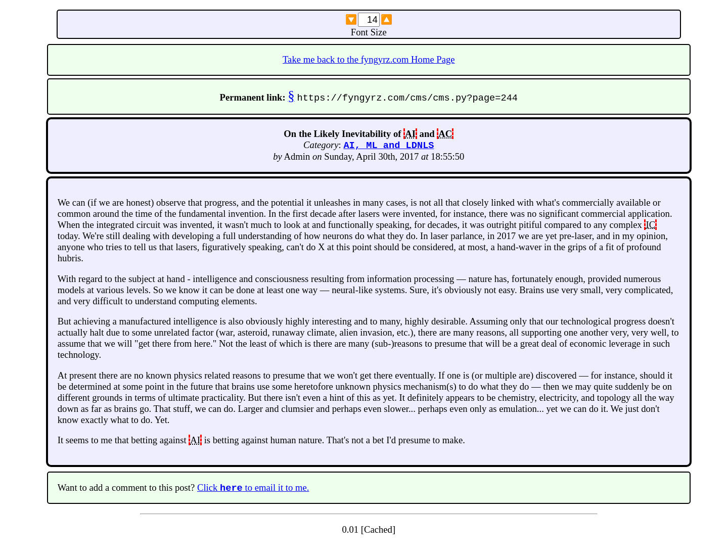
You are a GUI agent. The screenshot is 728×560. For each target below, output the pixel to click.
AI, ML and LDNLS (389, 146)
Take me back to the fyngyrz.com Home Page (369, 59)
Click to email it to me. (253, 490)
